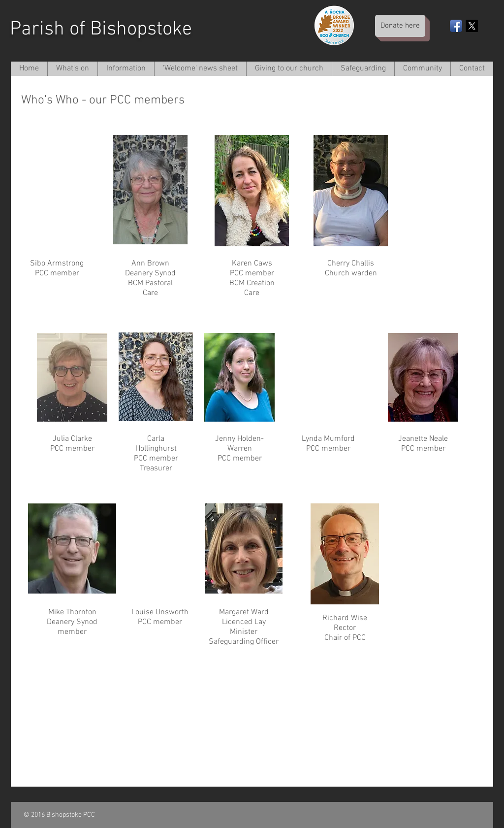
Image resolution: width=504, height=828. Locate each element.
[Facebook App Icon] (456, 26)
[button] (126, 69)
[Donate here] (400, 26)
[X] (472, 26)
